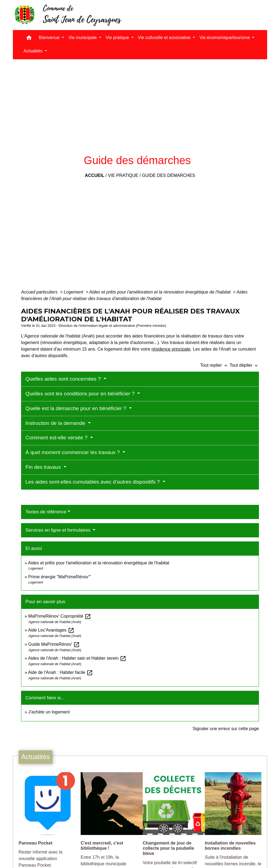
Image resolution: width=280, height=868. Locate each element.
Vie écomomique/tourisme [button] (225, 38)
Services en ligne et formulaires (59, 530)
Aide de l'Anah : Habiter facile (60, 672)
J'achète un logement (49, 712)
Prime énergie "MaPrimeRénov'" (60, 577)
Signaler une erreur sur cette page (226, 729)
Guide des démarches (169, 175)
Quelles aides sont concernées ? (64, 379)
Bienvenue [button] (50, 38)
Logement (74, 292)
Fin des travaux (44, 467)
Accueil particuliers (40, 292)
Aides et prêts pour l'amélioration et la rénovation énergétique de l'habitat (160, 292)
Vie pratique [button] (118, 38)
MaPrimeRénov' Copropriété (60, 616)
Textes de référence (46, 512)
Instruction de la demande (56, 423)
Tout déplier (244, 365)
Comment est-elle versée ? (57, 438)
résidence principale (171, 349)
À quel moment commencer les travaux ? (73, 452)
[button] (29, 39)
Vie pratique (123, 175)
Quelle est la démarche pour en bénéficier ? (77, 408)
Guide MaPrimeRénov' (54, 644)
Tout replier (215, 365)
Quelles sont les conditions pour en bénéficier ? (81, 394)
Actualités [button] (34, 51)
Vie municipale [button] (83, 38)
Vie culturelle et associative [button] (165, 38)
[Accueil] (68, 15)
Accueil (94, 175)
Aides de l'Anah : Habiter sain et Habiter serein (77, 658)
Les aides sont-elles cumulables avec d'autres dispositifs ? (93, 482)
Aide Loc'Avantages (51, 630)
